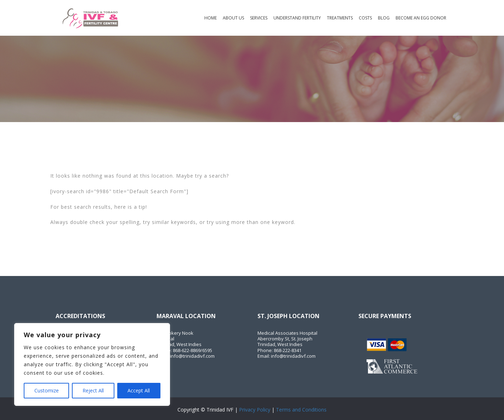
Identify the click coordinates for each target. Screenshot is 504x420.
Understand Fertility (297, 18)
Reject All (93, 390)
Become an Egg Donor (421, 18)
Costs (365, 18)
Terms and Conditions (301, 410)
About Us (233, 18)
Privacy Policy (255, 410)
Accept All (139, 390)
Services (259, 18)
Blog (384, 18)
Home (211, 18)
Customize (47, 390)
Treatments (340, 18)
